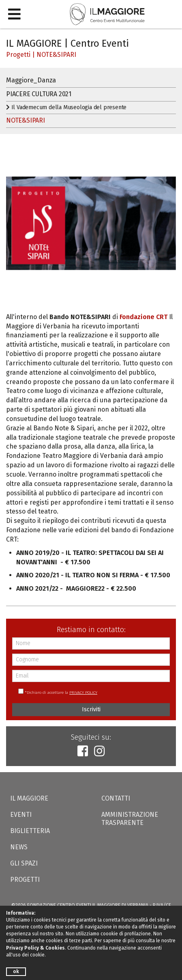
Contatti (116, 798)
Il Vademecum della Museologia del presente (66, 107)
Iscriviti (91, 709)
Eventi (21, 815)
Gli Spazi (24, 863)
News (19, 847)
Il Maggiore (29, 798)
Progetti (18, 55)
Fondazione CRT (143, 317)
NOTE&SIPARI (56, 55)
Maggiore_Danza (31, 80)
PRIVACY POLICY (83, 693)
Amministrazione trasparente (130, 819)
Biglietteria (30, 831)
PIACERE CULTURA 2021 (39, 94)
